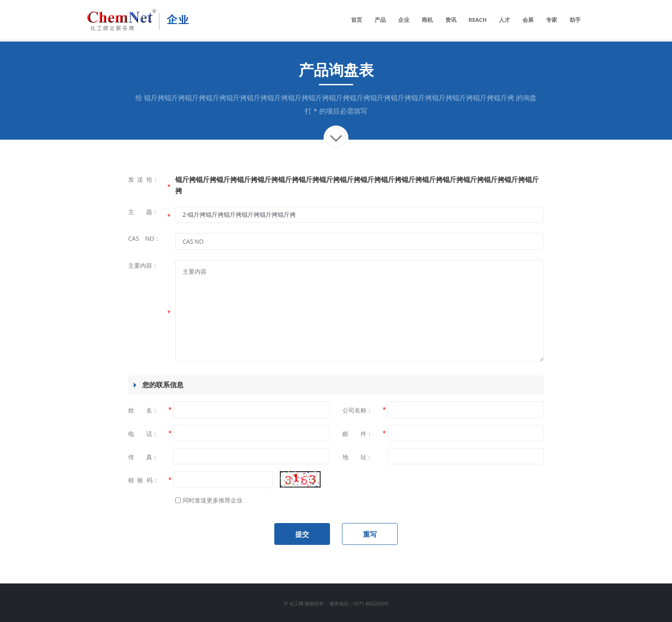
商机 (427, 20)
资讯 (451, 20)
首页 (357, 20)
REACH (477, 20)
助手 (575, 20)
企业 (404, 20)
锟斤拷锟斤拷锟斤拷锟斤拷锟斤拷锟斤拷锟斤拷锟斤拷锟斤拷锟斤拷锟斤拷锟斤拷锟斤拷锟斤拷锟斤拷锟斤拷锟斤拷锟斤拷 (329, 98)
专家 (552, 20)
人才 (504, 20)
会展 (528, 20)
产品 (380, 20)
